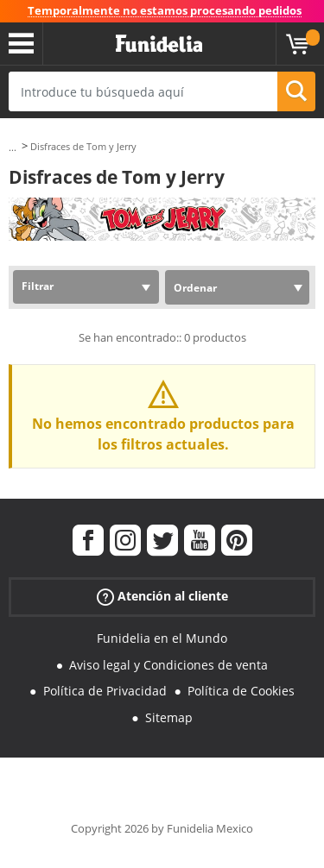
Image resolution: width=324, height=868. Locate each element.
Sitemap (169, 717)
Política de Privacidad (105, 691)
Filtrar (38, 286)
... (13, 147)
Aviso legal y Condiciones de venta (168, 665)
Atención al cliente (162, 597)
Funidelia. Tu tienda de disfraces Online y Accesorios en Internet (159, 44)
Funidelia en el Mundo (162, 638)
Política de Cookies (241, 691)
